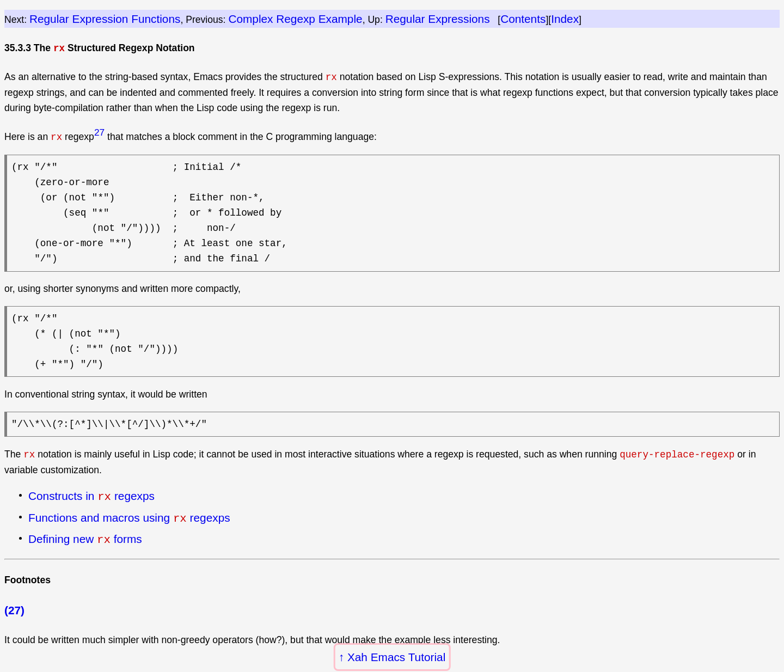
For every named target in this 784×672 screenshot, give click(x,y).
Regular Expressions (438, 19)
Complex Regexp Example (295, 19)
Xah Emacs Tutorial (396, 657)
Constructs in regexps (91, 496)
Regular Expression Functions (105, 19)
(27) (14, 607)
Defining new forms (85, 536)
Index (565, 19)
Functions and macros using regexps (129, 516)
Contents (523, 19)
